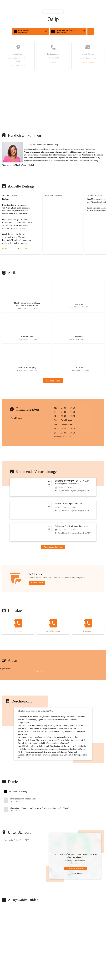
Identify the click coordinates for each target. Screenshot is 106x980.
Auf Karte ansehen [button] (18, 66)
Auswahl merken (75, 893)
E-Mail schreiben (88, 63)
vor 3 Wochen (49, 196)
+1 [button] (91, 31)
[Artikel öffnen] (27, 295)
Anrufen (53, 63)
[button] (53, 811)
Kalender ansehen (37, 581)
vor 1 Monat (91, 196)
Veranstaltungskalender (53, 545)
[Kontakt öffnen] (18, 624)
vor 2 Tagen (6, 196)
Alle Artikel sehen (53, 379)
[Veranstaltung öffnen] (53, 485)
